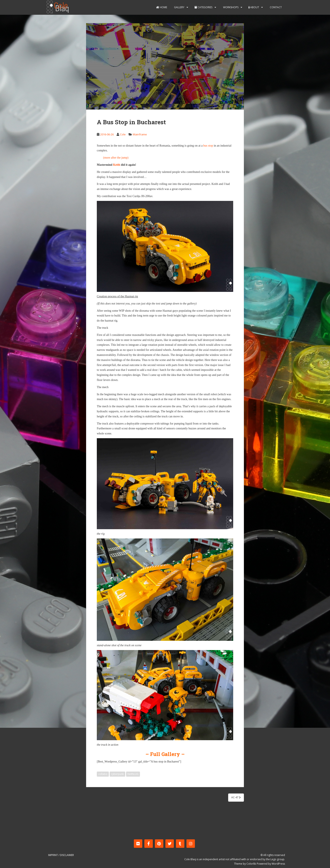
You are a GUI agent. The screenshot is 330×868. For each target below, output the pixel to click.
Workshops (230, 7)
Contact (275, 7)
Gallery (179, 7)
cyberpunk (117, 774)
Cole (123, 134)
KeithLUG (133, 774)
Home (162, 7)
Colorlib (251, 864)
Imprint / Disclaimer (61, 855)
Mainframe (140, 134)
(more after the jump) (116, 158)
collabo (103, 774)
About (254, 7)
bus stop (208, 146)
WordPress (278, 864)
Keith (116, 165)
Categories (203, 7)
